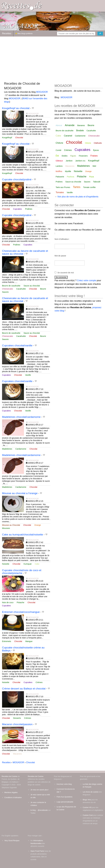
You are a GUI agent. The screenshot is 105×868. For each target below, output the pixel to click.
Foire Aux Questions (64, 797)
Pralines (29, 209)
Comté (58, 150)
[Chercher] (100, 34)
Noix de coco (8, 602)
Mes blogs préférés (24, 33)
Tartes (77, 187)
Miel (94, 166)
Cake (37, 564)
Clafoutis (98, 143)
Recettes (7, 33)
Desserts (17, 718)
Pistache (20, 602)
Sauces (5, 292)
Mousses (6, 528)
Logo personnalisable (65, 802)
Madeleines (7, 449)
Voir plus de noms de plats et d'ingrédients (78, 197)
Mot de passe (60, 256)
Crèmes (39, 682)
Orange (38, 525)
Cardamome (21, 449)
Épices (96, 150)
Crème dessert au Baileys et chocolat (24, 689)
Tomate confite (89, 187)
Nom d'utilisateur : (62, 239)
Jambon (69, 161)
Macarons (17, 754)
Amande (70, 125)
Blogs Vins (87, 800)
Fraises (94, 156)
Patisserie (60, 177)
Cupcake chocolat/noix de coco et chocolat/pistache (22, 572)
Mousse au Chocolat (11, 525)
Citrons (88, 143)
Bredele (80, 131)
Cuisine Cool (88, 815)
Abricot (59, 125)
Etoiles (65, 156)
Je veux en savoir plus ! (40, 790)
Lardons (59, 166)
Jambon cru (80, 161)
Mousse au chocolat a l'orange (20, 493)
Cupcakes (17, 209)
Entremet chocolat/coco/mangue (21, 612)
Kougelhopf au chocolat (16, 108)
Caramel (68, 136)
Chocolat (19, 138)
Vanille (28, 375)
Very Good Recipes (12, 841)
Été (57, 156)
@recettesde (43, 810)
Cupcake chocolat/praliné (17, 179)
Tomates (60, 192)
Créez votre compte (87, 280)
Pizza (91, 177)
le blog (33, 810)
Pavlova (70, 177)
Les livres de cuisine (91, 792)
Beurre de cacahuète (11, 286)
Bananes (81, 125)
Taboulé (97, 182)
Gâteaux (59, 161)
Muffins (59, 171)
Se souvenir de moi (66, 273)
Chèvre (59, 143)
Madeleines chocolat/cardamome (21, 417)
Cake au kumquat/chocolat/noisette (23, 535)
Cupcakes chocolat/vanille (17, 345)
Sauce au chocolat (32, 286)
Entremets (7, 641)
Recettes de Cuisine (10, 776)
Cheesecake (8, 289)
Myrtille (68, 171)
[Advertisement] (52, 58)
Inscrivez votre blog (64, 784)
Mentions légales (11, 792)
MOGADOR (42, 92)
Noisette (6, 564)
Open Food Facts (37, 851)
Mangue (29, 641)
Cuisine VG (87, 807)
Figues (73, 156)
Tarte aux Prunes (63, 187)
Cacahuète (21, 289)
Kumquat (28, 564)
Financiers (83, 156)
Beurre (43, 289)
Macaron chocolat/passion (17, 724)
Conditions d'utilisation (13, 797)
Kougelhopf (7, 138)
